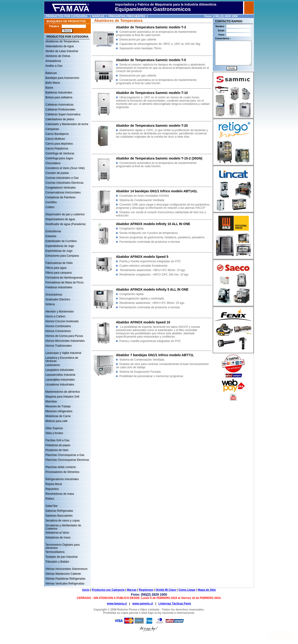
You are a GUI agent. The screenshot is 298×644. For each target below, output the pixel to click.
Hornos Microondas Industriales (65, 341)
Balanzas (51, 73)
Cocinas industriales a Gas (62, 178)
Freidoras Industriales (59, 287)
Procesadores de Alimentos (62, 472)
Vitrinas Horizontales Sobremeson (66, 569)
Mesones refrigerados (59, 411)
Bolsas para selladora (59, 97)
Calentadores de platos (60, 119)
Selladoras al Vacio (57, 533)
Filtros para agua (56, 268)
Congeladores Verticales (61, 188)
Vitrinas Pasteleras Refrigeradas (65, 579)
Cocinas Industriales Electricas (64, 183)
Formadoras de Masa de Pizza (64, 282)
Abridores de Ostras (58, 56)
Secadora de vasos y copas (63, 521)
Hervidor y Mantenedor (60, 312)
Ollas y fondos (54, 433)
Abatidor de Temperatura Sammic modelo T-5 (151, 60)
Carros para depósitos (59, 144)
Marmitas (51, 402)
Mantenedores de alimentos (63, 392)
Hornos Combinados (58, 326)
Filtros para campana (59, 273)
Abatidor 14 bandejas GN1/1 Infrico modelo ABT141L (157, 191)
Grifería (50, 304)
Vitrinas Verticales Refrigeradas (65, 584)
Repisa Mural (54, 484)
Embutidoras (53, 231)
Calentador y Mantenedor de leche (67, 124)
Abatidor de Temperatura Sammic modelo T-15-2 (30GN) (159, 158)
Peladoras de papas (58, 445)
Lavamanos (53, 365)
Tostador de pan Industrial (61, 557)
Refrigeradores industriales (62, 479)
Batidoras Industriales (59, 93)
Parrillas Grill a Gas (57, 440)
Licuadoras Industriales (60, 385)
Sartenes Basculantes (59, 516)
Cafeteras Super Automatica (63, 114)
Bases (49, 88)
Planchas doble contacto (61, 467)
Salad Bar (52, 506)
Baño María (53, 83)
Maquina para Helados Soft (62, 397)
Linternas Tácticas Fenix (175, 604)
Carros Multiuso (55, 139)
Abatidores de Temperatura (62, 41)
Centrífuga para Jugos (59, 158)
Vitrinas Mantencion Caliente (63, 574)
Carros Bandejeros (57, 134)
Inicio (86, 590)
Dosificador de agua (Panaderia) (66, 224)
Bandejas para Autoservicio (62, 78)
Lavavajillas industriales (60, 380)
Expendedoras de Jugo (60, 246)
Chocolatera (53, 163)
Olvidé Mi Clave (166, 590)
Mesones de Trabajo (58, 406)
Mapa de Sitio (207, 590)
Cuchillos (51, 202)
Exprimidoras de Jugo (59, 251)
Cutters (50, 207)
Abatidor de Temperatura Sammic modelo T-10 (152, 93)
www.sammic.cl (143, 604)
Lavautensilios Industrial (60, 375)
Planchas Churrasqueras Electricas (67, 460)
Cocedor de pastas (57, 173)
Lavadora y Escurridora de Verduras (62, 358)
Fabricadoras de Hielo (59, 263)
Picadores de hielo (57, 450)
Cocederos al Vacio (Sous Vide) (65, 168)
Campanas (52, 129)
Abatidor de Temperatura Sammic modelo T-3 (151, 27)
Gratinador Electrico (58, 299)
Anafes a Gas (54, 66)
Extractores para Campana (62, 256)
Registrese (146, 590)
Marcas (132, 590)
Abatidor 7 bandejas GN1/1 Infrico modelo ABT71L (155, 355)
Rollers (50, 499)
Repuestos (52, 489)
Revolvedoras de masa (60, 494)
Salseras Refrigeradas (59, 511)
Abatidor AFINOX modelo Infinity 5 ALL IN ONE (152, 289)
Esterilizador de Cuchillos (61, 241)
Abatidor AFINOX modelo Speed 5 (142, 257)
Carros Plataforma (57, 149)
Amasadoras (53, 61)
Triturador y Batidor (57, 562)
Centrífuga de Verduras (60, 153)
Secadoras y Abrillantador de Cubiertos (63, 526)
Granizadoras (54, 295)
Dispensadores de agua (60, 219)
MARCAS (98, 16)
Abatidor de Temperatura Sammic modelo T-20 (152, 126)
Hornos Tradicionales (59, 346)
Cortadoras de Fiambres (60, 197)
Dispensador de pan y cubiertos (65, 214)
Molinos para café (56, 421)
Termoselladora (55, 552)
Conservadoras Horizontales (63, 193)
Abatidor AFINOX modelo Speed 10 (143, 322)
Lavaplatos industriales (60, 370)
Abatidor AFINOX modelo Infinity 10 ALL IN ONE (153, 224)
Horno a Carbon (55, 316)
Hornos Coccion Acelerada (62, 321)
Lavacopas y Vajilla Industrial (63, 353)
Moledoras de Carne (58, 416)
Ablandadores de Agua (59, 46)
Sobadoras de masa (58, 538)
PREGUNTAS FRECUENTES (127, 16)
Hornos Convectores (58, 331)
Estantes (51, 236)
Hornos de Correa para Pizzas (64, 336)
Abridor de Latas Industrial (62, 51)
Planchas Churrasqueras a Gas (65, 455)
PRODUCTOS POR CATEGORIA (67, 16)
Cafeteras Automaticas (59, 105)
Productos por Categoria (108, 590)
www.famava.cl (117, 604)
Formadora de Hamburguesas (64, 278)
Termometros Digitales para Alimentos (63, 545)
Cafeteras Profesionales (60, 110)
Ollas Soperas (54, 428)
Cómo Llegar (187, 590)
